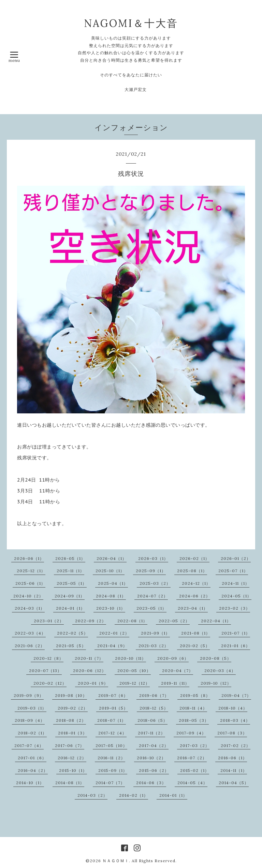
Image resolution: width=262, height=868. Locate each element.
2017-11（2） (151, 733)
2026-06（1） (29, 558)
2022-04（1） (216, 621)
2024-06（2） (195, 596)
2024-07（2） (152, 596)
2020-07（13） (45, 671)
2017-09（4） (191, 733)
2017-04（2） (154, 745)
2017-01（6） (32, 758)
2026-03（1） (153, 558)
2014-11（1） (234, 770)
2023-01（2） (49, 621)
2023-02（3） (235, 608)
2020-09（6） (173, 658)
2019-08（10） (71, 695)
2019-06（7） (154, 695)
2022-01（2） (114, 633)
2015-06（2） (154, 770)
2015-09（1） (113, 770)
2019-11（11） (175, 683)
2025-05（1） (72, 583)
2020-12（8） (48, 658)
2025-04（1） (113, 583)
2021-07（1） (236, 633)
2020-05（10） (134, 671)
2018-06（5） (152, 720)
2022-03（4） (30, 633)
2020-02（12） (50, 683)
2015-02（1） (195, 770)
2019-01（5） (113, 708)
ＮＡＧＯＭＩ (116, 861)
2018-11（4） (193, 708)
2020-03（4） (220, 671)
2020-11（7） (89, 658)
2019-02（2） (73, 708)
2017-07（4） (29, 745)
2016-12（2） (72, 758)
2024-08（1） (111, 596)
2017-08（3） (232, 733)
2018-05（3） (194, 720)
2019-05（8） (195, 695)
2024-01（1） (70, 608)
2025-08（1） (192, 571)
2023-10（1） (111, 608)
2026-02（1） (194, 558)
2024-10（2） (28, 596)
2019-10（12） (216, 683)
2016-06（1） (232, 758)
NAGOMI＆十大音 (131, 23)
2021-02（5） (195, 646)
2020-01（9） (93, 683)
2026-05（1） (70, 558)
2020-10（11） (130, 658)
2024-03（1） (30, 608)
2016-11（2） (111, 758)
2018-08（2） (71, 720)
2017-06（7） (70, 745)
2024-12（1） (196, 583)
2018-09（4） (30, 720)
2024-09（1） (70, 596)
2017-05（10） (111, 745)
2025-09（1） (151, 571)
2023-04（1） (193, 608)
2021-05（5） (71, 646)
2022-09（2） (91, 621)
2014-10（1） (30, 783)
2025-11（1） (70, 571)
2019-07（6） (113, 695)
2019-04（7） (236, 695)
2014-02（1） (134, 795)
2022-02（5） (72, 633)
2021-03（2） (154, 646)
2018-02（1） (32, 733)
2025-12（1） (31, 571)
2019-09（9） (29, 695)
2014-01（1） (173, 795)
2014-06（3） (151, 783)
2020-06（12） (90, 671)
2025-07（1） (233, 571)
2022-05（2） (174, 621)
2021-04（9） (112, 646)
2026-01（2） (236, 558)
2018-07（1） (112, 720)
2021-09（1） (155, 633)
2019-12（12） (135, 683)
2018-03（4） (235, 720)
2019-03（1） (32, 708)
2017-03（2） (195, 745)
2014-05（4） (192, 783)
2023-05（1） (151, 608)
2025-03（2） (155, 583)
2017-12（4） (112, 733)
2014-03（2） (92, 795)
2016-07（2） (192, 758)
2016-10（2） (151, 758)
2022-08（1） (132, 621)
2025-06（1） (30, 583)
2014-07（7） (110, 783)
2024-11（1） (236, 583)
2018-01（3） (72, 733)
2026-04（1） (112, 558)
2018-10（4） (233, 708)
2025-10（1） (110, 571)
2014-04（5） (234, 783)
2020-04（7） (178, 671)
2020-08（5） (216, 658)
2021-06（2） (30, 646)
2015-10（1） (73, 770)
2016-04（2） (33, 770)
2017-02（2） (236, 745)
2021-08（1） (196, 633)
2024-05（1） (236, 596)
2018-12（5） (154, 708)
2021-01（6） (236, 646)
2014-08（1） (70, 783)
